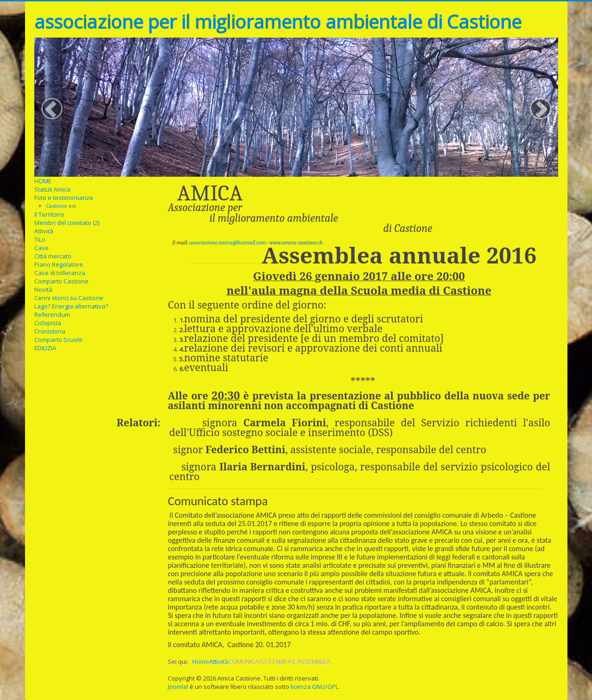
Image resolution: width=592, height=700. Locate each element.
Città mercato (53, 256)
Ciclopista (48, 323)
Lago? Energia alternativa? (71, 306)
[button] (52, 109)
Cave (41, 248)
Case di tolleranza (60, 273)
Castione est (61, 206)
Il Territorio (49, 214)
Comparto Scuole (58, 340)
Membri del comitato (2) (67, 223)
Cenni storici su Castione (69, 298)
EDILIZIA (45, 348)
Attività (44, 231)
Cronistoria (50, 331)
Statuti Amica (52, 189)
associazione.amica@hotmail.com (227, 243)
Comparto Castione (61, 281)
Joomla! (178, 687)
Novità (43, 289)
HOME (43, 181)
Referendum (52, 315)
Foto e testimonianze (64, 198)
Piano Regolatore (59, 264)
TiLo (40, 239)
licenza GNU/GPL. (315, 687)
